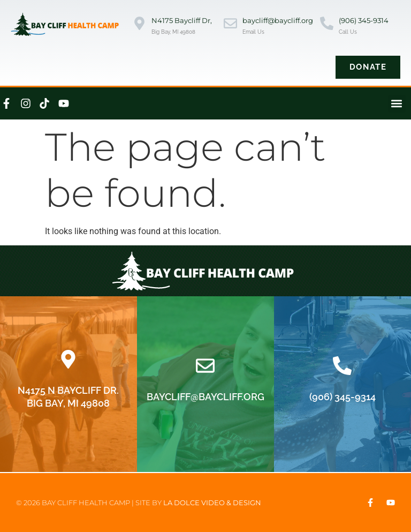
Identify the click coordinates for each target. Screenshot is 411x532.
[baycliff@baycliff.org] (230, 24)
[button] (397, 104)
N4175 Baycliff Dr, (182, 20)
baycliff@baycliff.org (278, 20)
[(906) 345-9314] (327, 24)
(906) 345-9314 (364, 20)
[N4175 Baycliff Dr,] (139, 24)
